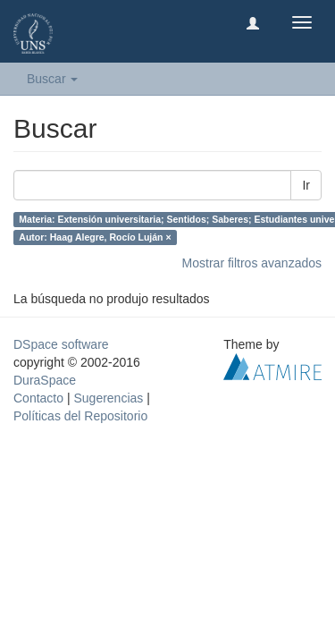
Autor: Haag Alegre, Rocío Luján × (95, 237)
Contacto (38, 398)
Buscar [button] (52, 79)
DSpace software (61, 344)
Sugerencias (108, 398)
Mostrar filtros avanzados (252, 263)
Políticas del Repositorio (80, 416)
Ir (306, 185)
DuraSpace (45, 380)
